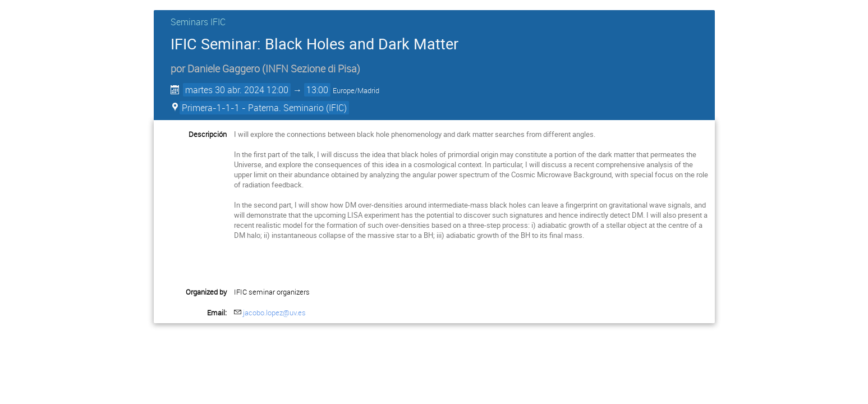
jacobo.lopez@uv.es (274, 313)
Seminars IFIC (198, 22)
